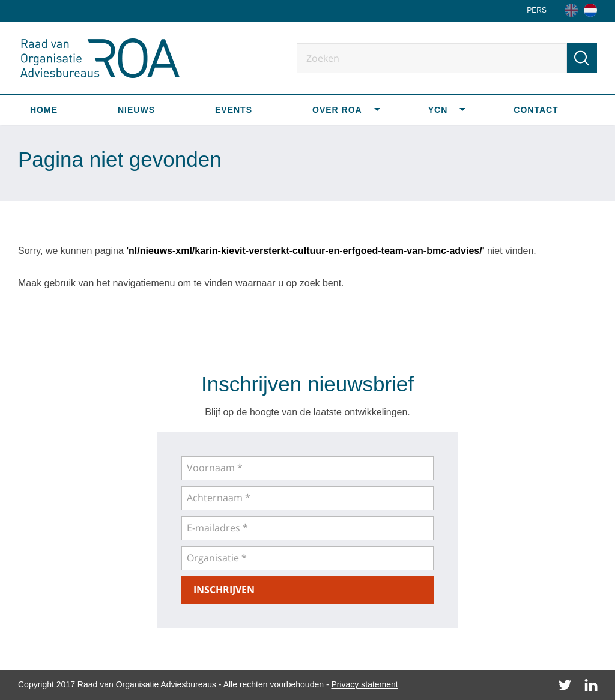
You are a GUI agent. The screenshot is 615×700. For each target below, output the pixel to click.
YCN (438, 110)
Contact (536, 110)
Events (234, 110)
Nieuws (136, 110)
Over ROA (337, 110)
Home (44, 110)
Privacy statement (364, 684)
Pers (537, 10)
